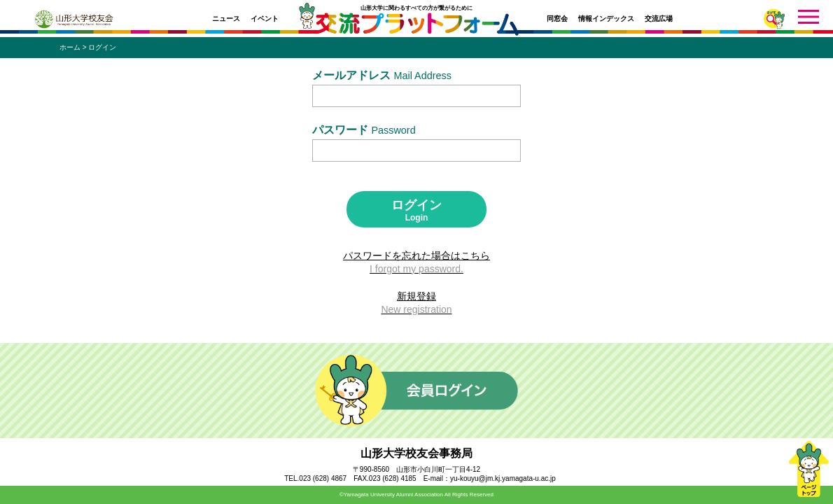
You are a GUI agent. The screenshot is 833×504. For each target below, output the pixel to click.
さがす (774, 19)
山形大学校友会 (74, 19)
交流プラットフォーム (417, 28)
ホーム (70, 47)
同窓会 (557, 19)
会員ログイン (416, 391)
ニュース (226, 19)
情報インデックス (606, 19)
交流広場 (659, 19)
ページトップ (808, 469)
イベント (265, 19)
